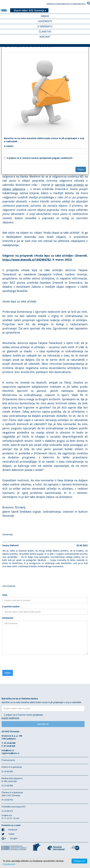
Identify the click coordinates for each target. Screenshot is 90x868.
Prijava (81, 169)
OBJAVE (45, 16)
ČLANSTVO (45, 32)
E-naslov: (9, 146)
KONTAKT (45, 37)
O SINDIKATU (45, 26)
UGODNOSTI (45, 21)
